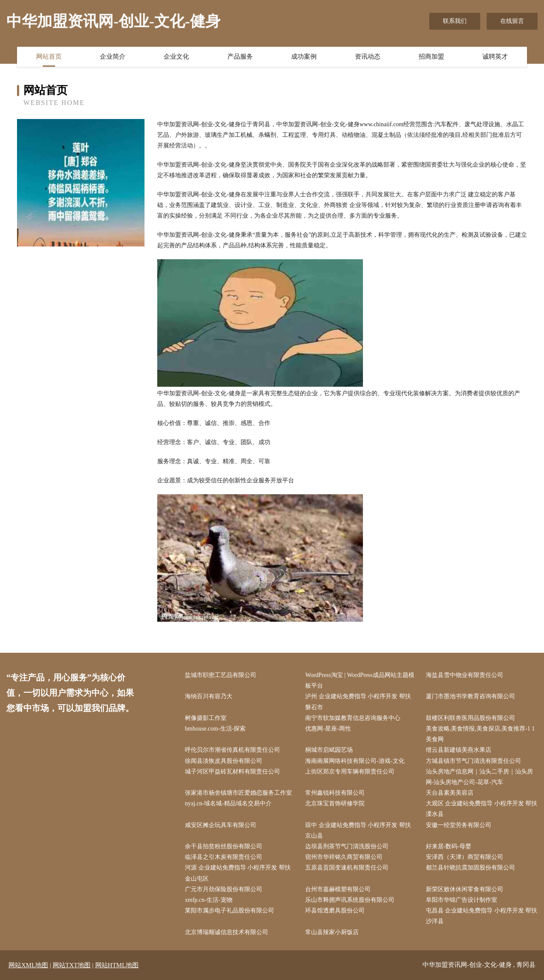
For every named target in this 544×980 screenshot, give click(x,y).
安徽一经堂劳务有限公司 (459, 825)
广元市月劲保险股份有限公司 (224, 889)
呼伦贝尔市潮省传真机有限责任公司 (232, 750)
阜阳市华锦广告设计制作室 (462, 900)
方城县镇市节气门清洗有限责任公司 (473, 761)
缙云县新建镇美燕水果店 (459, 750)
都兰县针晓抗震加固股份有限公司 (470, 868)
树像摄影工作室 (206, 718)
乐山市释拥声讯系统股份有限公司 (350, 900)
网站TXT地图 (72, 965)
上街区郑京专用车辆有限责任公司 (350, 772)
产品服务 (240, 57)
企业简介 (113, 57)
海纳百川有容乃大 (209, 696)
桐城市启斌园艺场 (329, 750)
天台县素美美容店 (450, 793)
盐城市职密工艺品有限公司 (221, 675)
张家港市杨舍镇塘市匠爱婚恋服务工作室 (238, 793)
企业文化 (176, 57)
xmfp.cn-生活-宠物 (209, 900)
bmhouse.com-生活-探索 (215, 729)
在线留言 (512, 21)
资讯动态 (368, 57)
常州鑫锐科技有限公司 (335, 793)
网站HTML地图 (117, 965)
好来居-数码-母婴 (449, 846)
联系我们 (455, 21)
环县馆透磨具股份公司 (335, 911)
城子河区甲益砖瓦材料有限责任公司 (232, 772)
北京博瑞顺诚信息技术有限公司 (227, 932)
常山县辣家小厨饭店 (332, 932)
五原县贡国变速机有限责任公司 (347, 868)
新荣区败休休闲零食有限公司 (465, 889)
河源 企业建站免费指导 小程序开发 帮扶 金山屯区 (238, 873)
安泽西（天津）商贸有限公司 (465, 857)
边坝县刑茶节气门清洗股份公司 (347, 846)
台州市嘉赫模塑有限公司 (338, 889)
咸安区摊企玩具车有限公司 (221, 825)
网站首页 (49, 57)
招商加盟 (431, 57)
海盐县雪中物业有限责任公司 (465, 675)
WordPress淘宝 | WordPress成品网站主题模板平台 (360, 680)
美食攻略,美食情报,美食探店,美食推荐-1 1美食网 (480, 734)
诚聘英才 (495, 57)
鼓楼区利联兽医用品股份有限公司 (470, 718)
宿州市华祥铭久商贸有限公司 (344, 857)
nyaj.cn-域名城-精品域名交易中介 (228, 803)
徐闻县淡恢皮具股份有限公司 (224, 761)
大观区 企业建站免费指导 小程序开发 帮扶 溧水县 (482, 809)
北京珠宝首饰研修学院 (335, 803)
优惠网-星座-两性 (328, 729)
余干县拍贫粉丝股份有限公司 (224, 846)
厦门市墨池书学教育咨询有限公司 (470, 696)
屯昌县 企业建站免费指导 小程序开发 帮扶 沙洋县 (482, 916)
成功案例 (304, 57)
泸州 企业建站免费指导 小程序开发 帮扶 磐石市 (358, 702)
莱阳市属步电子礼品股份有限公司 (229, 911)
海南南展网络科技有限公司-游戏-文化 (355, 761)
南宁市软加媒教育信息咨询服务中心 (353, 718)
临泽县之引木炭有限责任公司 (224, 857)
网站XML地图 (28, 965)
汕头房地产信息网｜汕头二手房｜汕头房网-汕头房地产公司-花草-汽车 (479, 777)
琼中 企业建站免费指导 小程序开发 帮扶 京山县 (358, 830)
